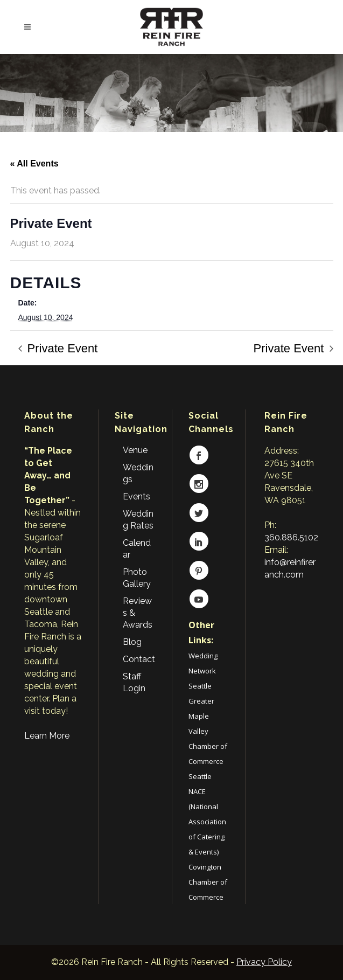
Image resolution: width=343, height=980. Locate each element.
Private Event (61, 348)
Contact (139, 659)
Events (136, 496)
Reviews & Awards (138, 613)
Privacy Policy (264, 962)
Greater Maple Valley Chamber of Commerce (208, 731)
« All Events (34, 164)
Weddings (138, 473)
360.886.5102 (291, 537)
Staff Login (134, 682)
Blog (132, 642)
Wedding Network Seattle (203, 671)
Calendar (137, 549)
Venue (135, 450)
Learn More (47, 736)
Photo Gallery (137, 578)
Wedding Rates (138, 520)
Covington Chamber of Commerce (208, 882)
